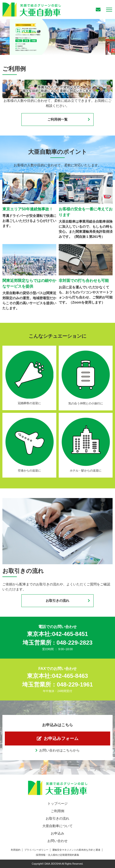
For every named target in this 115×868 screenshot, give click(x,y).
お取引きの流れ (57, 601)
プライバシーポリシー (36, 850)
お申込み (57, 833)
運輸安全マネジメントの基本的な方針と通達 (76, 850)
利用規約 (16, 850)
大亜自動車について (57, 826)
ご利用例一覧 (57, 119)
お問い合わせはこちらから (59, 750)
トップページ (57, 803)
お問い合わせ (57, 841)
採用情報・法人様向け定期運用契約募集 (57, 855)
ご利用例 (57, 811)
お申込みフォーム (61, 738)
